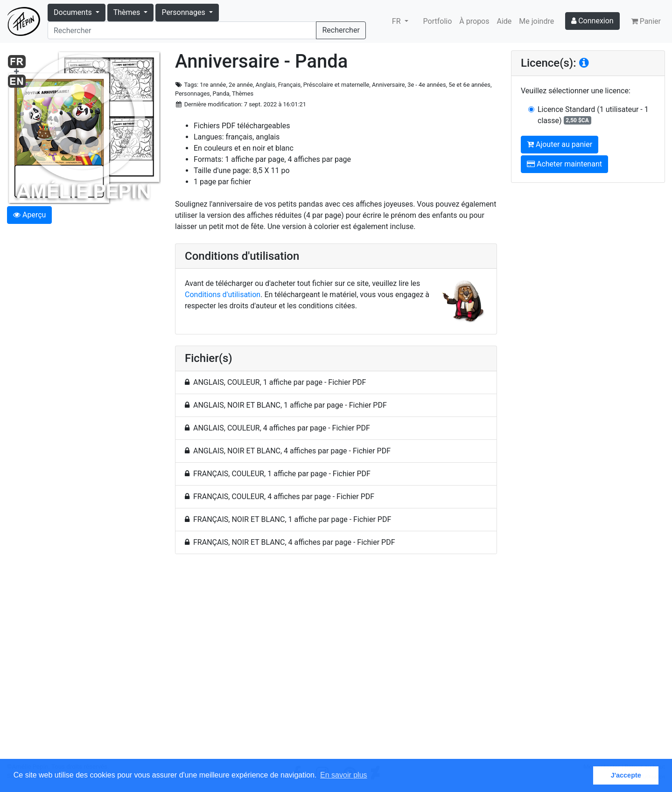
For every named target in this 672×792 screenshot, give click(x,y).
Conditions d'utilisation (223, 295)
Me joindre (536, 21)
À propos (474, 21)
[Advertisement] (336, 662)
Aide (504, 21)
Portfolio (438, 21)
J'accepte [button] (626, 775)
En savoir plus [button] (344, 775)
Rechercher (341, 30)
